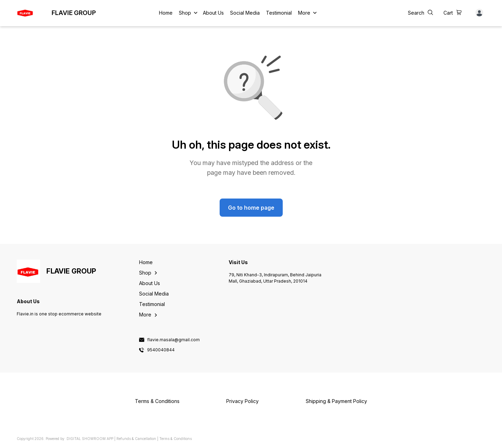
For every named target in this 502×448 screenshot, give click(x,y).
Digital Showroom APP (90, 439)
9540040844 (161, 350)
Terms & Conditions (176, 439)
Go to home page (251, 208)
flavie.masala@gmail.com (173, 340)
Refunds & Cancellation (136, 439)
